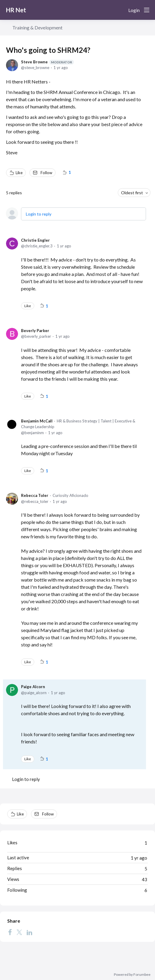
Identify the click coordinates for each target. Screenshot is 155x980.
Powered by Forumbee (132, 975)
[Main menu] (147, 10)
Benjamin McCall (37, 421)
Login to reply (39, 214)
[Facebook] (10, 932)
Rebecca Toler (35, 495)
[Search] (121, 10)
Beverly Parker (35, 331)
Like (19, 173)
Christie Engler (35, 240)
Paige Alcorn (33, 687)
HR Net (16, 10)
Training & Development (37, 27)
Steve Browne (47, 62)
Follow (46, 173)
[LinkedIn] (29, 932)
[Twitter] (19, 932)
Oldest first (132, 193)
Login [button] (134, 10)
